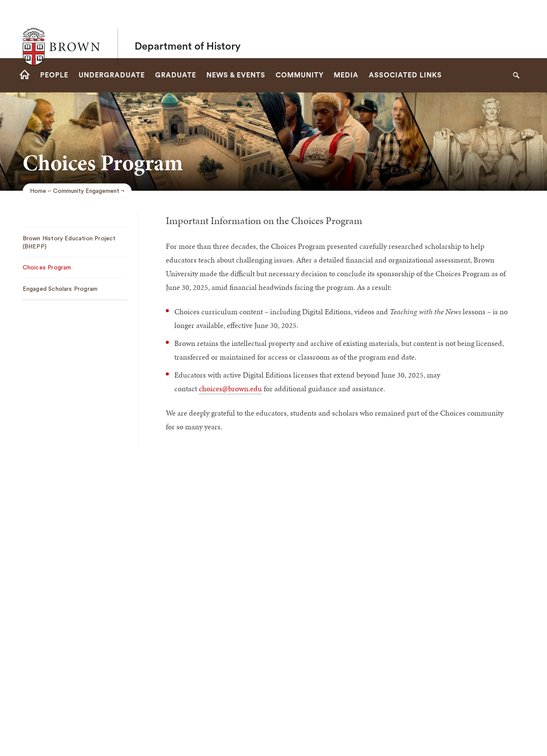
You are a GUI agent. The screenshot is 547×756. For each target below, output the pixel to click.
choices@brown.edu (230, 388)
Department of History (188, 29)
